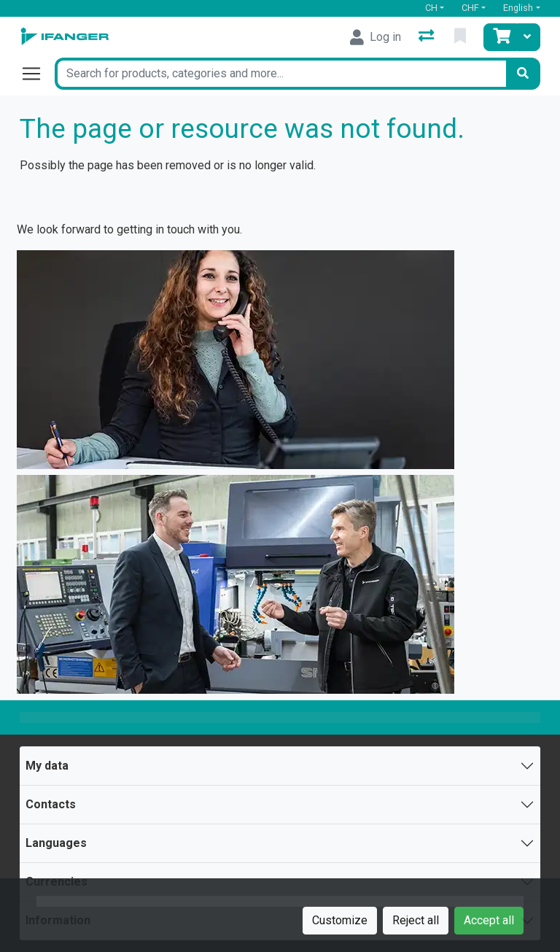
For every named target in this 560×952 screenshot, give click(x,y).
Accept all (489, 920)
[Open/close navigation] (37, 74)
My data (47, 766)
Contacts (51, 804)
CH (431, 8)
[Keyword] (280, 74)
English (518, 8)
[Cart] (500, 37)
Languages (56, 843)
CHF (470, 8)
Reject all (416, 920)
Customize (340, 920)
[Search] (523, 74)
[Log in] (376, 37)
